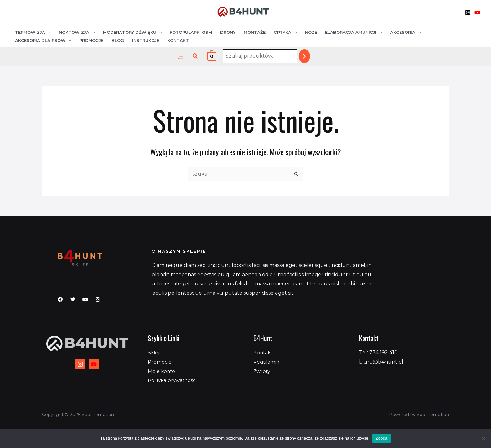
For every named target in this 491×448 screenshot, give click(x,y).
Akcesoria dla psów (43, 40)
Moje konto (162, 371)
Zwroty (262, 371)
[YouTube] (477, 13)
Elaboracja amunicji (354, 32)
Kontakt (178, 40)
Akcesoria (406, 32)
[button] (195, 56)
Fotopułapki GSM (191, 32)
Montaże (255, 32)
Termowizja (33, 32)
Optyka (285, 32)
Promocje (91, 40)
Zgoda (381, 438)
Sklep (155, 352)
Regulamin (267, 362)
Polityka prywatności (174, 380)
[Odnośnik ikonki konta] (181, 56)
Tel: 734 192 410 (378, 352)
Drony (228, 32)
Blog (118, 40)
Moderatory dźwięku (132, 32)
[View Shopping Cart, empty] (212, 56)
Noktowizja (77, 32)
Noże (311, 32)
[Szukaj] (304, 56)
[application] (48, 32)
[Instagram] (468, 13)
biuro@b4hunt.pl (381, 362)
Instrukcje (146, 40)
